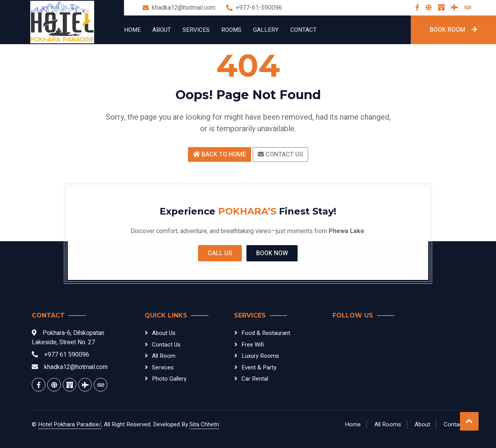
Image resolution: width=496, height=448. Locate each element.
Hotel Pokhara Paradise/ (70, 424)
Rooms (231, 30)
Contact (303, 30)
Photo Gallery (169, 379)
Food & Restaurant (266, 333)
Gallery (266, 30)
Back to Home (220, 154)
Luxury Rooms (260, 356)
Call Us (220, 253)
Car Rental (255, 379)
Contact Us (280, 154)
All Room (164, 356)
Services (196, 30)
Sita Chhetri (204, 424)
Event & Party (259, 367)
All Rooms (388, 424)
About (162, 30)
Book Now (272, 253)
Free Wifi (253, 345)
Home (132, 30)
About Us (164, 333)
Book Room (453, 30)
